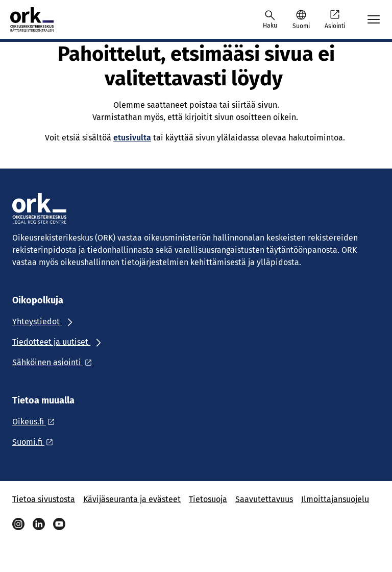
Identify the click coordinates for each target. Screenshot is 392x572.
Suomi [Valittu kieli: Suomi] (301, 26)
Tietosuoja (208, 499)
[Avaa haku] (270, 19)
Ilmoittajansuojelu (335, 499)
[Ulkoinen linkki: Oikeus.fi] (36, 422)
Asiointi (335, 19)
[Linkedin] (39, 524)
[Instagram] (18, 524)
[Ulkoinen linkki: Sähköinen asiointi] (55, 362)
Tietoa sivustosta (44, 499)
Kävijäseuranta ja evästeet (132, 499)
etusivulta (132, 138)
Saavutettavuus (264, 499)
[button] (301, 19)
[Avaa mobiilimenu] (374, 19)
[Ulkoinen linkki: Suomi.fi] (35, 442)
